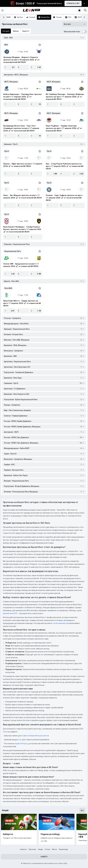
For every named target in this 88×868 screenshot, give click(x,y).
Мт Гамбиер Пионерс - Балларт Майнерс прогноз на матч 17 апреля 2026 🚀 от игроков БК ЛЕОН (65, 97)
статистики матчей (60, 623)
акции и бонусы (21, 744)
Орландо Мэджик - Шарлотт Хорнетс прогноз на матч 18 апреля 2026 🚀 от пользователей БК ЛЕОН (21, 60)
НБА (6, 45)
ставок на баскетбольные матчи (35, 736)
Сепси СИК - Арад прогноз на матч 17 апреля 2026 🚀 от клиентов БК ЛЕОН (21, 265)
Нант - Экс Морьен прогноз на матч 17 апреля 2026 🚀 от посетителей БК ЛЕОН (23, 197)
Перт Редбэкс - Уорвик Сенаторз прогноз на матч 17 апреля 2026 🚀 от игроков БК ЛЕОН (64, 128)
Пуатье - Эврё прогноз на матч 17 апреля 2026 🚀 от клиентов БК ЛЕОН (23, 165)
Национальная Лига (12, 251)
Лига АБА (8, 288)
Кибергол (8, 834)
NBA (28, 610)
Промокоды (63, 849)
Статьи (47, 849)
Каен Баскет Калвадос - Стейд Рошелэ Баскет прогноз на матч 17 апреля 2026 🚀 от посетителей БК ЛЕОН (22, 229)
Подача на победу (50, 834)
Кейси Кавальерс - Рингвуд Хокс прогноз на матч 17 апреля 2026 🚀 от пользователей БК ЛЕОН (23, 97)
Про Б (7, 151)
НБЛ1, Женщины (11, 82)
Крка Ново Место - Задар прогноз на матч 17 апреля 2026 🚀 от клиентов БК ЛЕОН (22, 303)
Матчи (54, 849)
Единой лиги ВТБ (10, 613)
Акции (40, 849)
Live (20, 740)
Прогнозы (32, 849)
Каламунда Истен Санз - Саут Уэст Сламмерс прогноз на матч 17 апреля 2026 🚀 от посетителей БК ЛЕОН (21, 128)
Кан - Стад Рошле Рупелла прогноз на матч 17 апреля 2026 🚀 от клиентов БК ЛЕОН (65, 166)
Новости (23, 849)
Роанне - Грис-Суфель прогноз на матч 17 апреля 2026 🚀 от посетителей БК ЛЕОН (64, 198)
